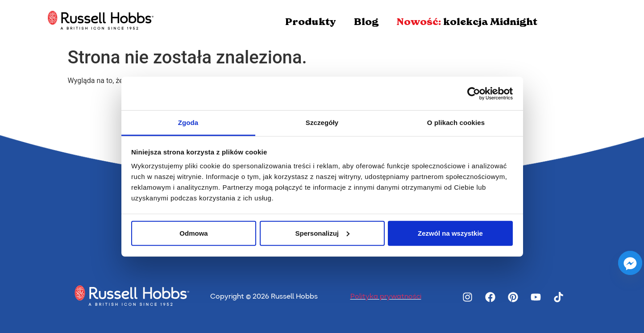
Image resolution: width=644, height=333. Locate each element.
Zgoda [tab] (188, 123)
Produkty (311, 22)
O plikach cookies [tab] (456, 123)
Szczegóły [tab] (322, 123)
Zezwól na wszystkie (450, 233)
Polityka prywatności (386, 297)
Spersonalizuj (322, 233)
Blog (366, 22)
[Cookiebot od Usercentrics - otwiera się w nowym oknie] (474, 93)
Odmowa (193, 233)
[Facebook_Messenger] (630, 263)
